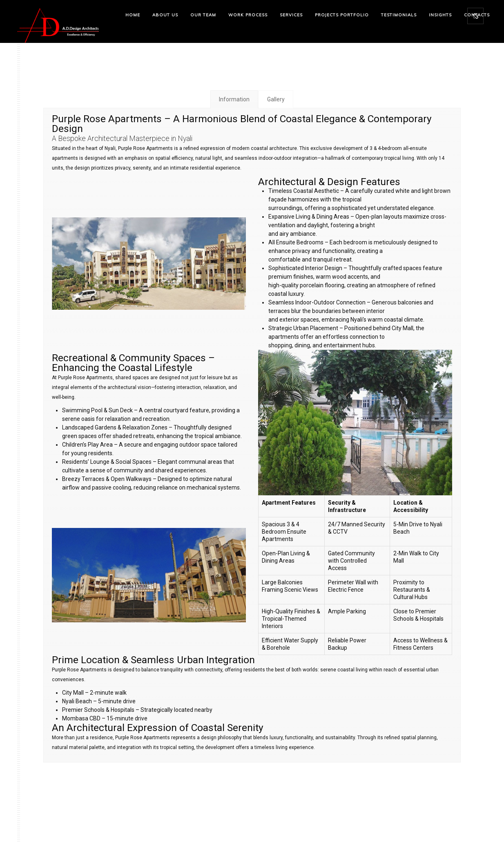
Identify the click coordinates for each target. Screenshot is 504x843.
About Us (165, 15)
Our (203, 15)
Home (133, 15)
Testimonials (399, 15)
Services (291, 15)
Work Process (248, 15)
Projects (342, 15)
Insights (440, 15)
